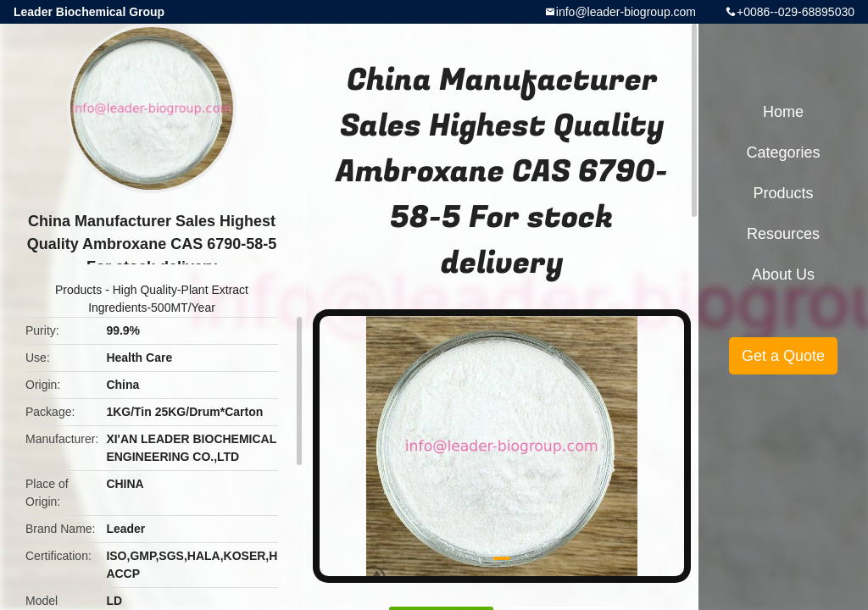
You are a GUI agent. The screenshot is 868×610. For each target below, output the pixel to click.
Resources (783, 234)
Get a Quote (783, 356)
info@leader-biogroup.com (626, 12)
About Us (783, 274)
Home (783, 112)
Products (78, 290)
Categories (783, 152)
